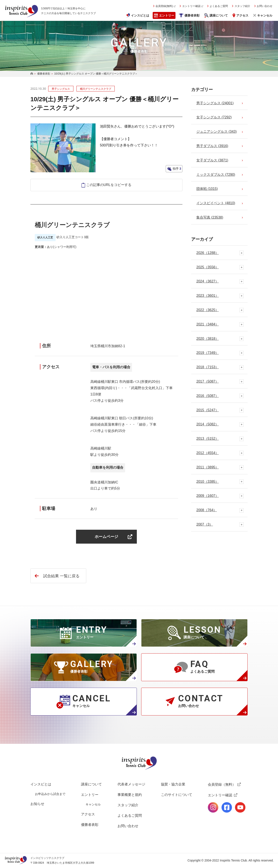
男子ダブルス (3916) (212, 146)
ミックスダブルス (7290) (216, 175)
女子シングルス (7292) (214, 117)
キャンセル (265, 15)
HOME (32, 74)
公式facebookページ (227, 807)
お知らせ (37, 804)
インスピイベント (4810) (216, 203)
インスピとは (140, 15)
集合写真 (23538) (210, 217)
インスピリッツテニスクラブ (21, 11)
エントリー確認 (191, 6)
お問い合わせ (265, 6)
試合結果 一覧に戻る (61, 576)
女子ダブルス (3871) (212, 160)
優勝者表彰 (192, 15)
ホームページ (106, 537)
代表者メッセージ (131, 784)
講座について (219, 15)
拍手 (176, 169)
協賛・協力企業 (173, 784)
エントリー (167, 15)
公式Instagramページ (213, 807)
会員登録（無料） (222, 784)
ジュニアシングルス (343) (217, 132)
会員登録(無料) (164, 6)
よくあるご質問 (219, 6)
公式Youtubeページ (240, 807)
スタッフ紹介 (242, 6)
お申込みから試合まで (50, 794)
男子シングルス (61, 89)
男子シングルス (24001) (215, 103)
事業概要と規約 (130, 795)
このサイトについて (177, 795)
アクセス (242, 15)
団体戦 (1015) (207, 189)
